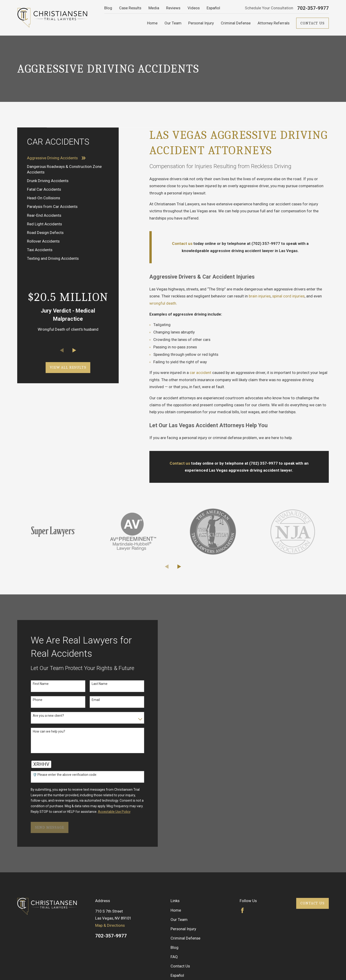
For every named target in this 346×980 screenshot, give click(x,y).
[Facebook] (242, 910)
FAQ (174, 957)
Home (176, 910)
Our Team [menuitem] (173, 23)
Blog (108, 8)
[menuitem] (68, 158)
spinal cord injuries (288, 296)
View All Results (68, 367)
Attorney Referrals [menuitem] (274, 23)
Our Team (179, 920)
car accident (200, 373)
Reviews (173, 8)
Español (213, 8)
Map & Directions (110, 925)
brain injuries (260, 296)
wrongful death (163, 303)
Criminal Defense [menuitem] (236, 23)
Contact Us (312, 23)
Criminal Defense (185, 938)
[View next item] (74, 350)
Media (154, 8)
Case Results (130, 8)
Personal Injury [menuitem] (201, 23)
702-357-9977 (313, 8)
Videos (194, 8)
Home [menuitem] (152, 23)
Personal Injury (183, 929)
